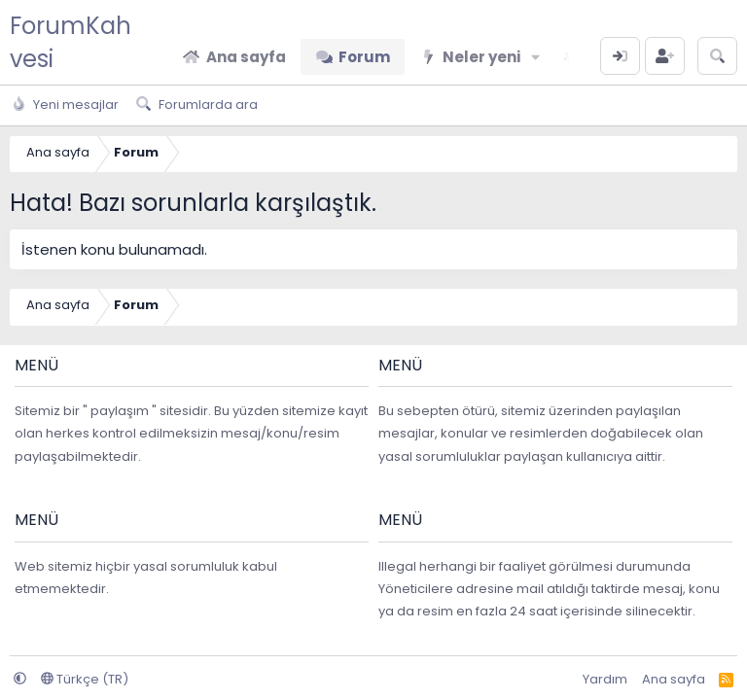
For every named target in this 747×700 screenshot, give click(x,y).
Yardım (605, 679)
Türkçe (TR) (85, 679)
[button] (536, 57)
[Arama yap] (717, 56)
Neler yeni (481, 57)
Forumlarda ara (208, 105)
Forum (364, 57)
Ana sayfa (246, 57)
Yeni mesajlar (76, 105)
